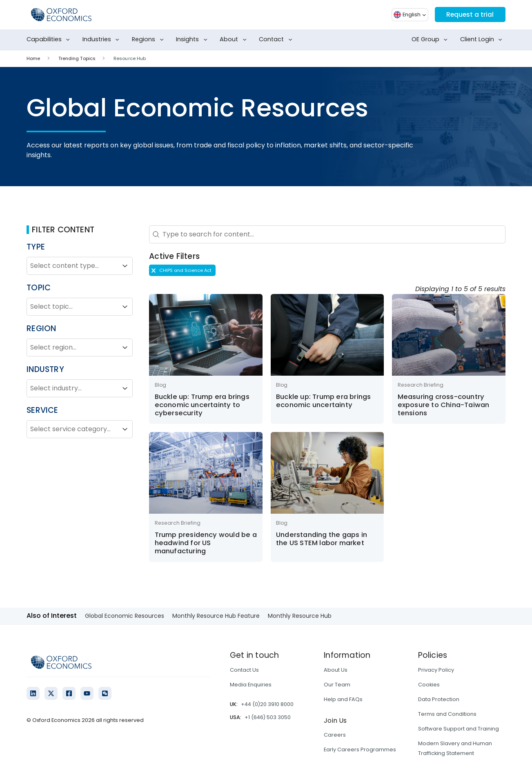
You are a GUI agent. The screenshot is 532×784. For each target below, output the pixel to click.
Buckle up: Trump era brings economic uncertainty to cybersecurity (202, 405)
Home (33, 58)
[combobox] (72, 266)
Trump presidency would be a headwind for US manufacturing (206, 543)
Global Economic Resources (125, 616)
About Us (336, 670)
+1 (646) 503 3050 (268, 717)
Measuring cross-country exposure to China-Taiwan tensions (444, 405)
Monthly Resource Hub (300, 616)
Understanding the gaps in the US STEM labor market (322, 539)
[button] (182, 270)
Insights (193, 40)
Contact (277, 40)
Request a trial (469, 14)
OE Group (431, 40)
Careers (335, 735)
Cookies (429, 685)
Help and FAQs (343, 699)
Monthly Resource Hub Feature (216, 616)
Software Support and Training (459, 729)
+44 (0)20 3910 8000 (267, 704)
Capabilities (50, 40)
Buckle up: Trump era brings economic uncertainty (323, 401)
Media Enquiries (251, 685)
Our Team (337, 685)
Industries (102, 40)
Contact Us (244, 670)
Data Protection (439, 699)
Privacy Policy (436, 670)
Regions (149, 40)
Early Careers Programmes (360, 749)
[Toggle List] (125, 266)
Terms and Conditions (447, 714)
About (235, 40)
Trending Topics (77, 58)
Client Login (483, 40)
